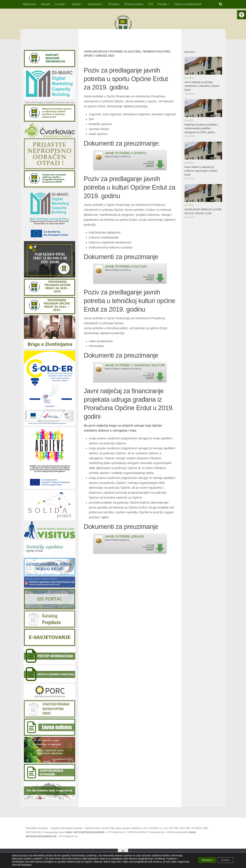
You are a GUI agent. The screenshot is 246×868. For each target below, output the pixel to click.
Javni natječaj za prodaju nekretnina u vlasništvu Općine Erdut (202, 91)
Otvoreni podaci (134, 4)
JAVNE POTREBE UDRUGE (124, 542)
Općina (76, 4)
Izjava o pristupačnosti (188, 4)
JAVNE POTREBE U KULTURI (126, 272)
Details (150, 171)
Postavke (223, 860)
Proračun (114, 4)
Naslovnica (30, 4)
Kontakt (162, 4)
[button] (242, 15)
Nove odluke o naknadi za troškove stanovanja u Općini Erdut (201, 176)
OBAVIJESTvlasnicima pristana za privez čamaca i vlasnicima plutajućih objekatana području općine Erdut (123, 40)
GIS (151, 4)
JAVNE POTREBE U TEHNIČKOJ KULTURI (135, 370)
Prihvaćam (201, 860)
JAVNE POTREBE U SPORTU (125, 158)
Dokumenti (94, 4)
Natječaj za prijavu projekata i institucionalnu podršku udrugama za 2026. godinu (201, 133)
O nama (60, 4)
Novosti (46, 4)
